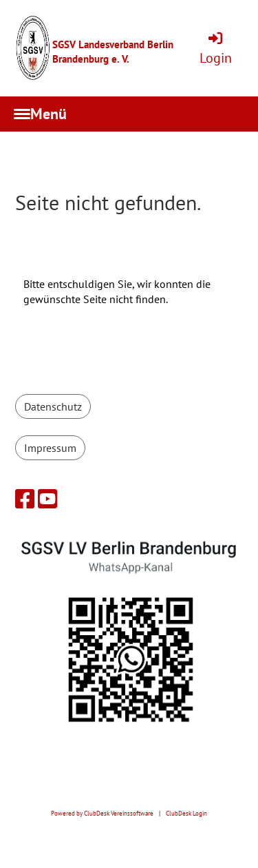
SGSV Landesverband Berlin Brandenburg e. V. (113, 52)
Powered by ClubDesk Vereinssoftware (102, 814)
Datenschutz (53, 406)
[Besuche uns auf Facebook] (25, 499)
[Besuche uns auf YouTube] (47, 499)
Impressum (50, 448)
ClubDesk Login (186, 814)
